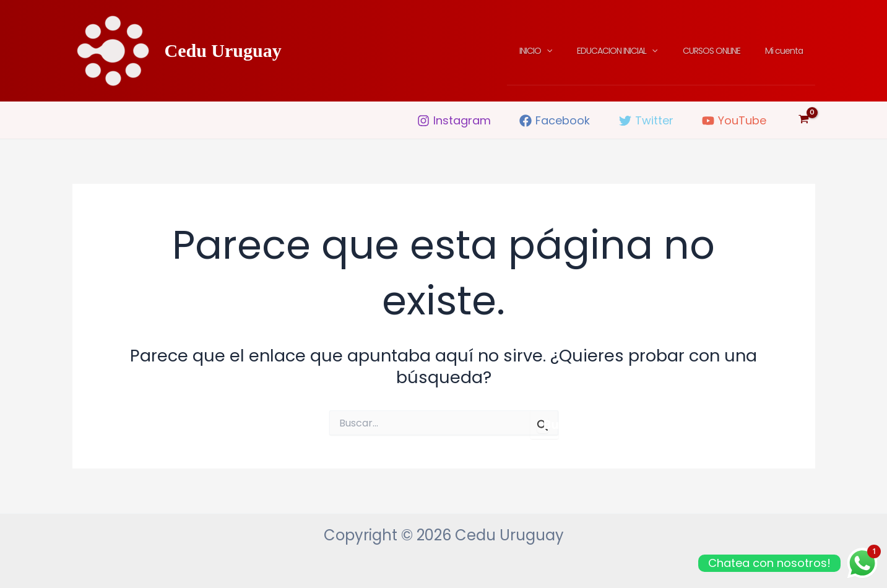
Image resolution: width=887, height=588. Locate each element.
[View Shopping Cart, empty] (804, 120)
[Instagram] (454, 121)
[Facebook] (555, 121)
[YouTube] (734, 121)
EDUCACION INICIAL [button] (636, 51)
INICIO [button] (562, 51)
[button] (573, 51)
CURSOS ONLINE (723, 51)
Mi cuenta (788, 51)
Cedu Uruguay (223, 50)
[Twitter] (646, 121)
